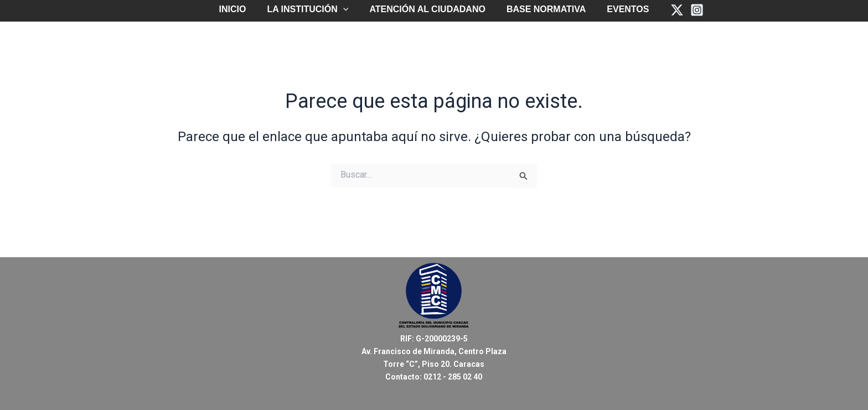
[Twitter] (669, 10)
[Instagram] (689, 10)
